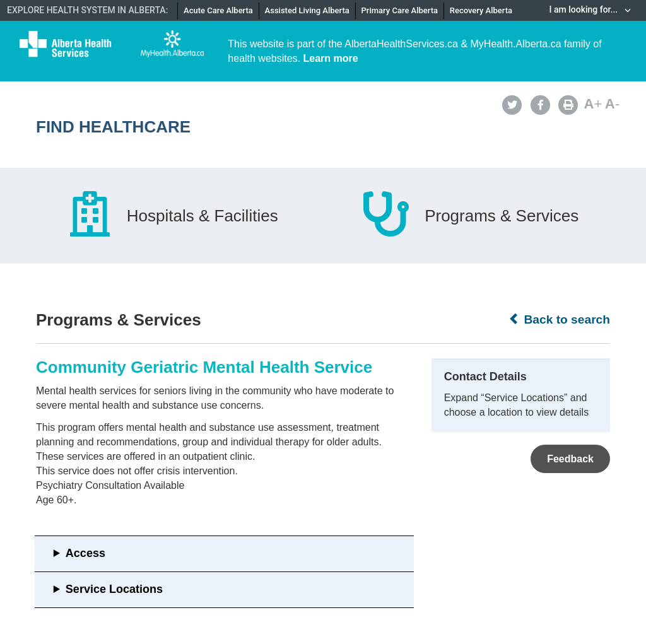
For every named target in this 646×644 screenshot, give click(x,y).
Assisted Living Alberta (307, 10)
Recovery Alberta (481, 10)
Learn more (331, 58)
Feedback (570, 459)
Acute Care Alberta (218, 10)
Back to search (559, 319)
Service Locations (114, 589)
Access (85, 553)
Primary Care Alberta (400, 10)
